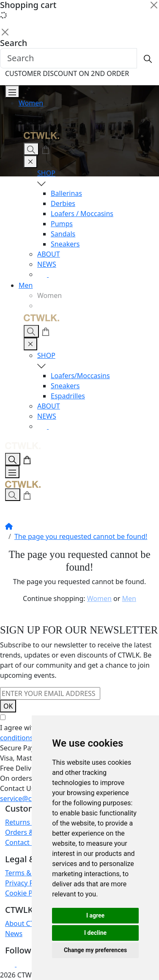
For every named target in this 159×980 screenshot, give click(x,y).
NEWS (47, 264)
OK (8, 706)
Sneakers (65, 244)
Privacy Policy (26, 883)
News (14, 934)
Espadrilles (68, 396)
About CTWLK (27, 923)
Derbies (63, 203)
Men (26, 285)
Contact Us (22, 842)
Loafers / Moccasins (82, 214)
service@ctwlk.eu (27, 799)
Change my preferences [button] (95, 950)
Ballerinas (66, 193)
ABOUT (49, 254)
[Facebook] (54, 274)
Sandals (63, 234)
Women (31, 103)
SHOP (93, 178)
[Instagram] (43, 274)
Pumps (62, 224)
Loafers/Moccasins (80, 376)
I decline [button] (95, 933)
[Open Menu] (12, 92)
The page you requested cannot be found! (81, 536)
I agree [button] (95, 915)
